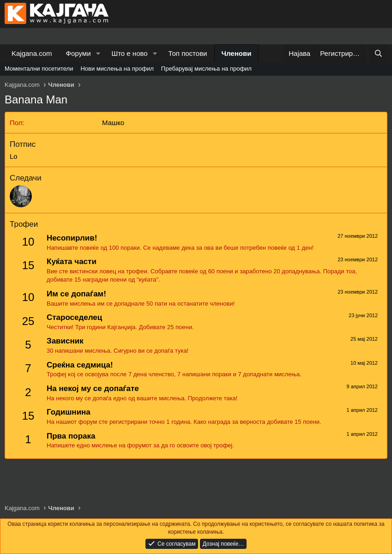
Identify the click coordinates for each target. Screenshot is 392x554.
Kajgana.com (32, 53)
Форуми (78, 53)
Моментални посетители (39, 69)
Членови (237, 53)
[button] (98, 53)
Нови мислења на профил (117, 69)
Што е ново (129, 53)
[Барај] (378, 53)
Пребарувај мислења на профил (206, 69)
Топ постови (188, 53)
